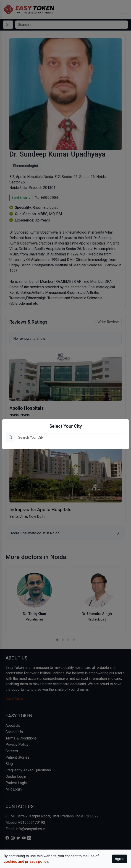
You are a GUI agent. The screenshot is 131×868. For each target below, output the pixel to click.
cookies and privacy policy (26, 862)
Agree (120, 859)
